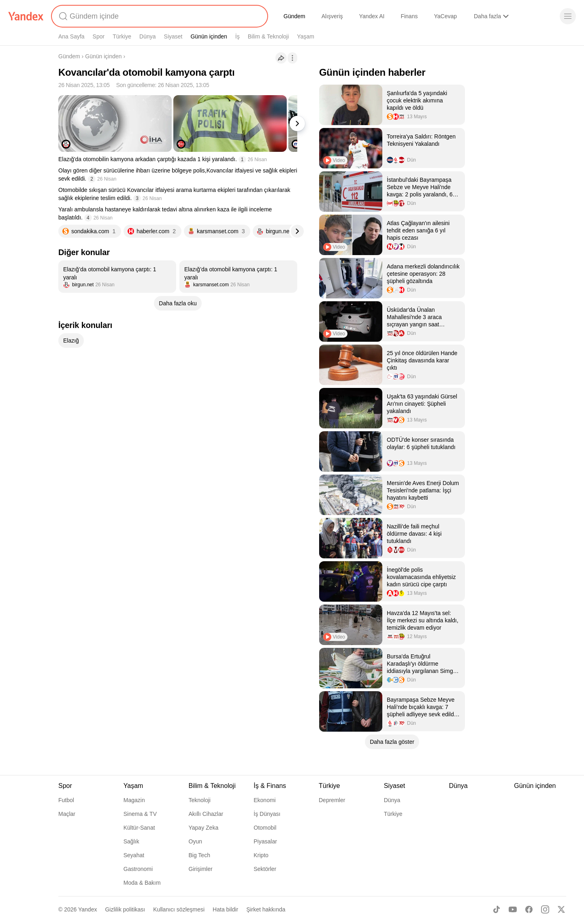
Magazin (134, 800)
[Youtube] (513, 909)
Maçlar (67, 814)
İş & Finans (270, 786)
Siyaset (173, 36)
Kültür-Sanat (139, 828)
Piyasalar (265, 841)
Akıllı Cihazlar (206, 814)
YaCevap (445, 16)
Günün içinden (209, 36)
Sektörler (265, 869)
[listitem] (117, 277)
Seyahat (134, 855)
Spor (99, 36)
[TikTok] (497, 909)
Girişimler (201, 869)
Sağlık (131, 841)
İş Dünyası (267, 814)
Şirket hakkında (266, 909)
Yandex (87, 909)
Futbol (66, 800)
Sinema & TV (140, 814)
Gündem (294, 16)
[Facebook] (529, 909)
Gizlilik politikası (125, 909)
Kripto (261, 855)
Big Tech (199, 855)
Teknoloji (200, 800)
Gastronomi (138, 869)
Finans (409, 16)
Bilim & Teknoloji (269, 36)
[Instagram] (545, 909)
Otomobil (265, 828)
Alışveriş (332, 16)
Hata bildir (225, 909)
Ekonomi (264, 800)
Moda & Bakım (142, 883)
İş (238, 36)
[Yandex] (26, 16)
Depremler (332, 800)
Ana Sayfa (71, 36)
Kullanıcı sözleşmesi (179, 909)
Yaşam (306, 36)
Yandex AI (372, 16)
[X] (561, 909)
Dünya (147, 36)
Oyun (195, 841)
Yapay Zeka (204, 828)
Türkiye (122, 36)
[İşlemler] (292, 58)
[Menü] (568, 16)
